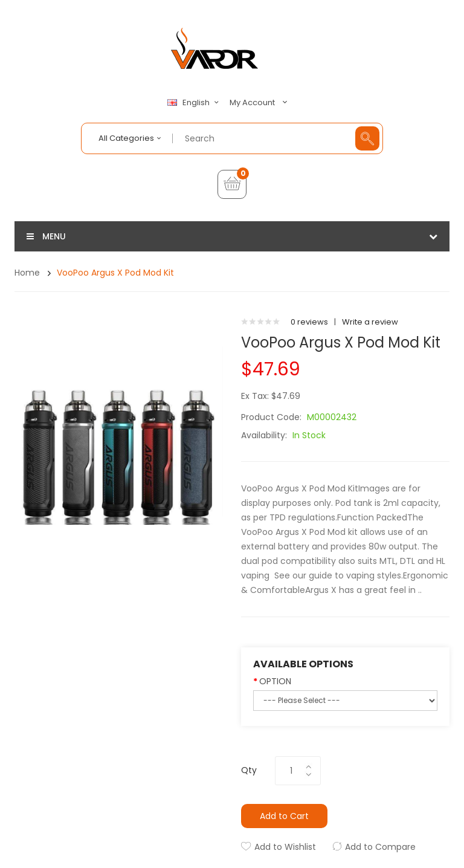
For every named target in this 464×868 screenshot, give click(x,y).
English (195, 103)
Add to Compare (380, 847)
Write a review (370, 322)
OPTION (275, 681)
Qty (249, 770)
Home (27, 273)
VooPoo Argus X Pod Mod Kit (115, 273)
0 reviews (309, 322)
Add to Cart (284, 816)
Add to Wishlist (285, 847)
